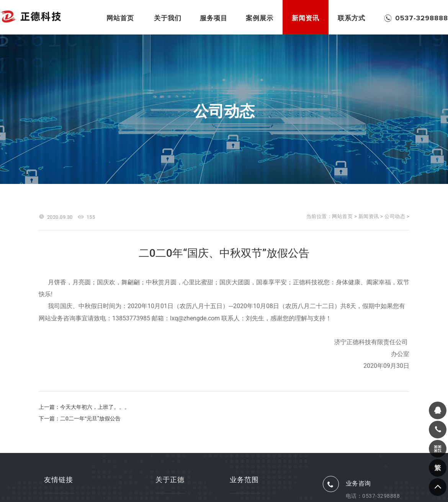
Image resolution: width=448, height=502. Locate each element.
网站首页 (342, 216)
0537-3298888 (381, 496)
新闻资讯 (369, 216)
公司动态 (395, 216)
